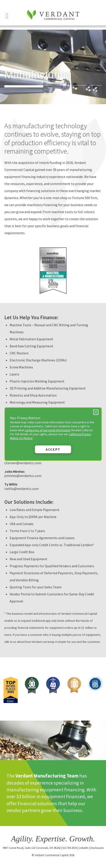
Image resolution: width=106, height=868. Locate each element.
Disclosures (97, 848)
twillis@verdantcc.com (22, 489)
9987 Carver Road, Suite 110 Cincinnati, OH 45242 (31, 848)
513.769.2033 (70, 848)
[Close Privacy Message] (96, 412)
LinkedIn (84, 848)
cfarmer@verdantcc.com (23, 463)
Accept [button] (53, 449)
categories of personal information (48, 430)
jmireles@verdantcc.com (23, 476)
